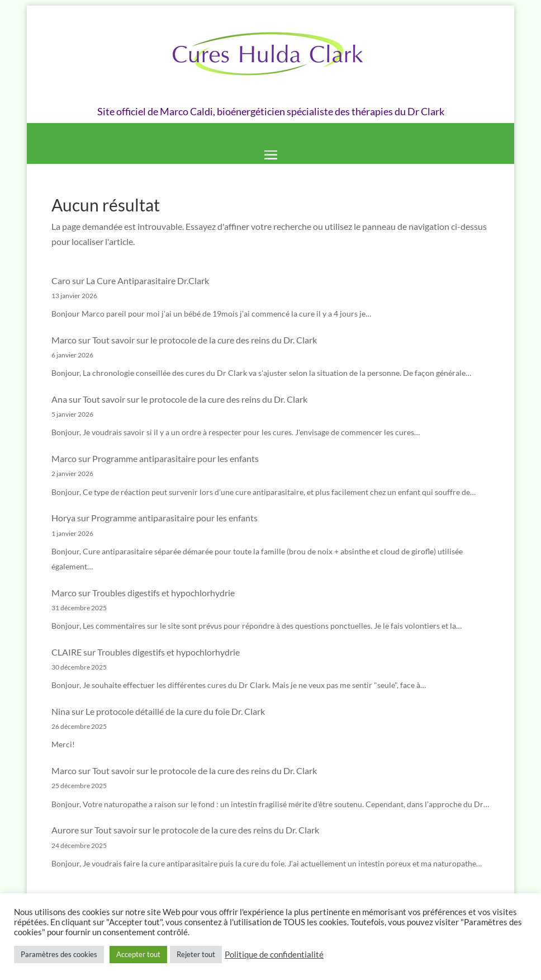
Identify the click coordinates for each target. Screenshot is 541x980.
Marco (64, 340)
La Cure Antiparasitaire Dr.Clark (148, 281)
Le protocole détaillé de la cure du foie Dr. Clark (175, 711)
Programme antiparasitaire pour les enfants (175, 458)
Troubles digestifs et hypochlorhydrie (163, 593)
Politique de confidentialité (274, 955)
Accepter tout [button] (138, 954)
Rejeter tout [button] (196, 954)
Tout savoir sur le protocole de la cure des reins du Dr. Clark (205, 340)
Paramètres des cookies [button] (59, 954)
